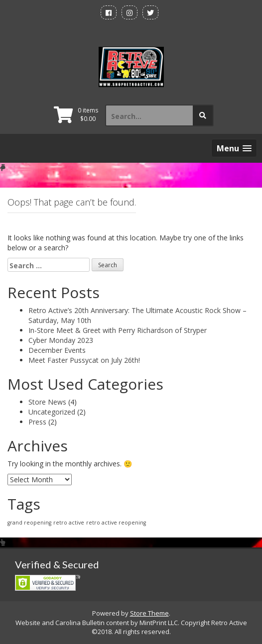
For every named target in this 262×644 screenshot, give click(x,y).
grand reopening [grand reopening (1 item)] (29, 523)
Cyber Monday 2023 (61, 340)
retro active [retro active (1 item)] (69, 523)
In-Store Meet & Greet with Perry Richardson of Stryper (118, 330)
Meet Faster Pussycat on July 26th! (84, 360)
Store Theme (149, 613)
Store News (47, 402)
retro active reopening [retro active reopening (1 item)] (116, 523)
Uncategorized (52, 412)
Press (37, 422)
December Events (57, 350)
